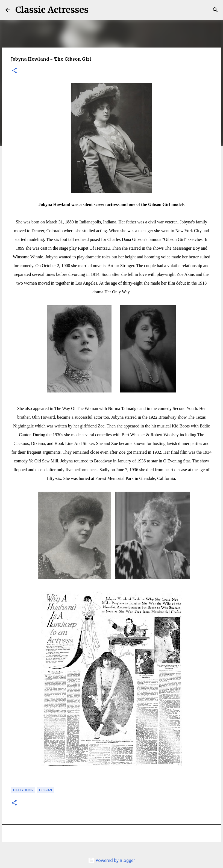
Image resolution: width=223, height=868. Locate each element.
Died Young (23, 790)
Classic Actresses (52, 10)
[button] (14, 71)
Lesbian (46, 790)
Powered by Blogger (111, 860)
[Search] (96, 10)
